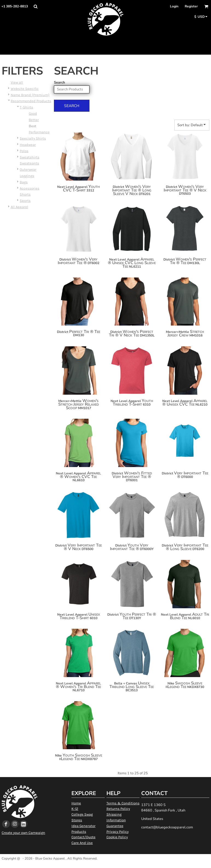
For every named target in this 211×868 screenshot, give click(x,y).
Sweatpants (29, 163)
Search (60, 82)
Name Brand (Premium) (30, 95)
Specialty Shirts (33, 138)
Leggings (27, 176)
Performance (39, 132)
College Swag (82, 814)
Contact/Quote (83, 837)
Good (33, 113)
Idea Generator (83, 826)
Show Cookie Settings (106, 865)
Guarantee (115, 826)
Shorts (25, 194)
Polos (24, 151)
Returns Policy (118, 809)
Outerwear (28, 169)
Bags (24, 182)
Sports (25, 201)
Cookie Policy (117, 837)
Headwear (28, 145)
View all (17, 82)
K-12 (75, 809)
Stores (77, 820)
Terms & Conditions (123, 803)
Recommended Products (31, 101)
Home (76, 803)
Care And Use (82, 843)
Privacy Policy (118, 832)
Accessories (30, 188)
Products (79, 832)
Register (191, 6)
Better (34, 120)
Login (174, 6)
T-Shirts (26, 107)
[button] (35, 6)
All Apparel (19, 207)
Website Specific (25, 89)
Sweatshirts (30, 157)
